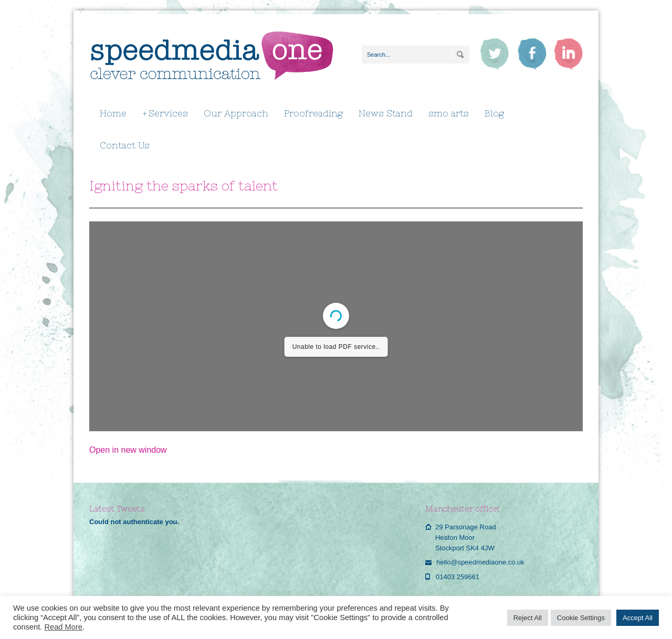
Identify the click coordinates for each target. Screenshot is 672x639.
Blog (494, 113)
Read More (63, 627)
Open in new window (128, 450)
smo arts (449, 113)
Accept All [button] (638, 618)
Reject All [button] (528, 618)
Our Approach (236, 113)
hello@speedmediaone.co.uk (480, 562)
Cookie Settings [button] (581, 618)
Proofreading (313, 113)
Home (113, 113)
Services (165, 114)
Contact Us (125, 145)
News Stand (386, 113)
